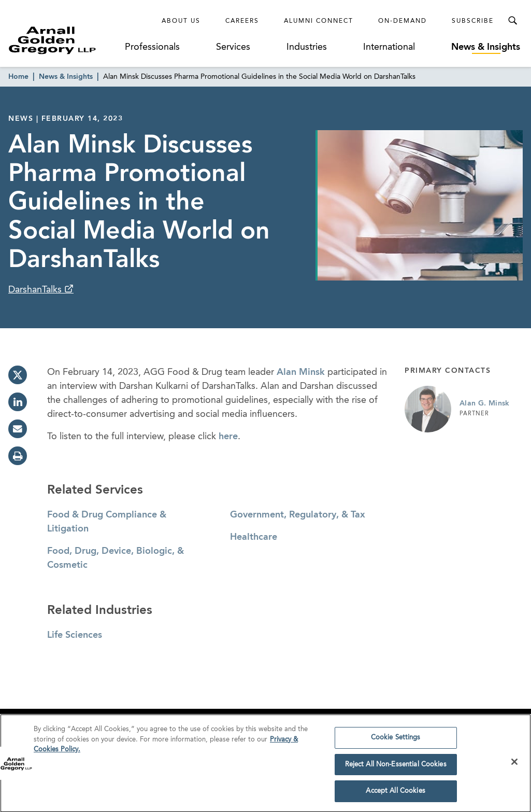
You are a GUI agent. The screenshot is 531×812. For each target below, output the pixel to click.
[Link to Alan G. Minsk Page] (428, 409)
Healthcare (254, 537)
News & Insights (486, 47)
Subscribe (473, 21)
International (389, 47)
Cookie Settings (396, 741)
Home (18, 77)
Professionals (152, 47)
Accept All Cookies (395, 795)
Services (233, 47)
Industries (307, 47)
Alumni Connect (319, 21)
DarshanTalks (36, 290)
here (228, 437)
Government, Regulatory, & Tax (298, 515)
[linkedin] (18, 402)
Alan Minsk (301, 372)
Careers (242, 21)
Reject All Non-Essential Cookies (396, 768)
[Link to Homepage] (65, 40)
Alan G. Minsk (485, 403)
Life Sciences (75, 635)
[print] (18, 456)
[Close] (514, 765)
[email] (18, 429)
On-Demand (403, 21)
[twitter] (18, 375)
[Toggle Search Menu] (512, 21)
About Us (181, 21)
